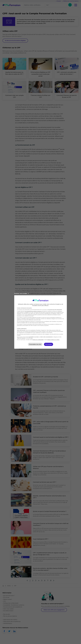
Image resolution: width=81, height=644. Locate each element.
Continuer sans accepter (21, 293)
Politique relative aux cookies (53, 340)
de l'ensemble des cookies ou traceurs (33, 311)
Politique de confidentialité (38, 340)
